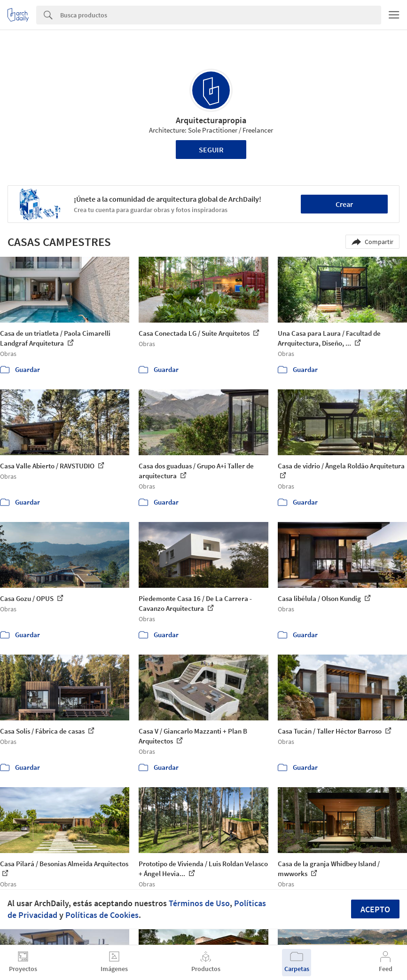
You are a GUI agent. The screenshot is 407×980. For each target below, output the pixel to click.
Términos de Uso (199, 903)
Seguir (211, 150)
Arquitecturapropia (211, 120)
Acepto (375, 909)
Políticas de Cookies (102, 915)
